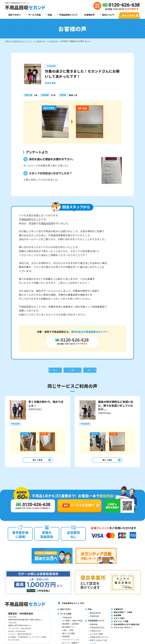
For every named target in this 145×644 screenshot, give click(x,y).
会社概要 (117, 617)
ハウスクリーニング (71, 641)
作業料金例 (95, 618)
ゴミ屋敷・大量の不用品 (72, 622)
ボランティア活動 (121, 623)
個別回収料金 (95, 615)
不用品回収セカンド (30, 219)
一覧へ (73, 371)
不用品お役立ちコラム (99, 639)
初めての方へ (15, 15)
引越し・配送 (68, 632)
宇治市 (32, 223)
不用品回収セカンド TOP (73, 605)
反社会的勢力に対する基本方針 (127, 626)
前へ (55, 371)
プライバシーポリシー (123, 629)
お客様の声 (89, 15)
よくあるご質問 (96, 636)
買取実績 (94, 626)
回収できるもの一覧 (98, 642)
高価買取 (66, 638)
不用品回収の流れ (97, 629)
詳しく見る (37, 461)
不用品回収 (53, 41)
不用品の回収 (46, 223)
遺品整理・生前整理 (71, 626)
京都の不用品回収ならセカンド (19, 41)
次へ (90, 371)
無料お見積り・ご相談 (123, 614)
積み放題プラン (69, 629)
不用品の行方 (95, 632)
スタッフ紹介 (119, 620)
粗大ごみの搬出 (69, 635)
